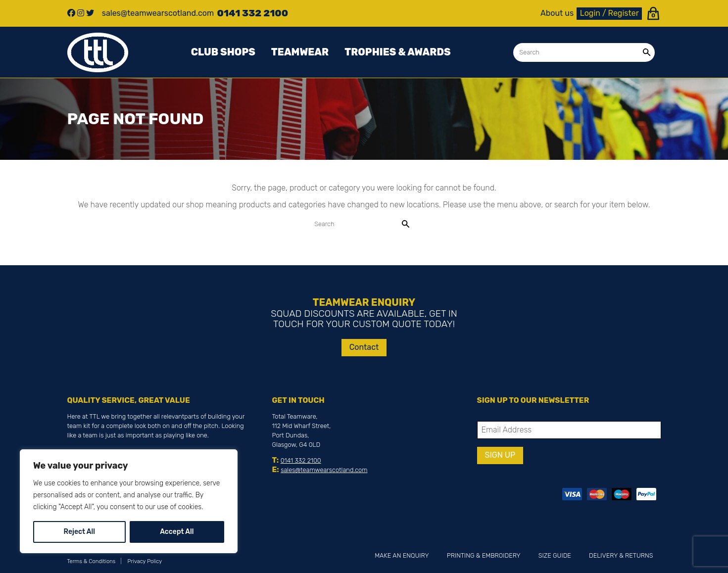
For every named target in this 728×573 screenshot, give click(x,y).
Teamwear (300, 52)
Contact (364, 347)
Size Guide (555, 555)
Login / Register (609, 13)
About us (557, 13)
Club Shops (223, 52)
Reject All (79, 532)
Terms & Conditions (92, 561)
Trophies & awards (397, 52)
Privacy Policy (145, 561)
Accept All (177, 532)
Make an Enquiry (402, 555)
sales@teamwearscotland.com (324, 470)
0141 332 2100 (301, 460)
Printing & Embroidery (484, 555)
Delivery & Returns (621, 555)
